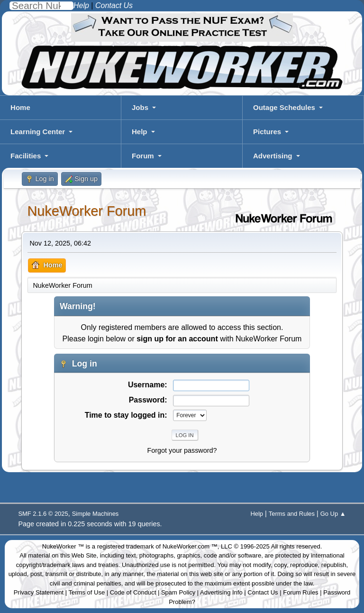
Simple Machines (96, 514)
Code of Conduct (133, 592)
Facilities (26, 156)
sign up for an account (177, 339)
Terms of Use (87, 592)
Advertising (273, 156)
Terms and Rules (292, 514)
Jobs (140, 107)
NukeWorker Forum (86, 211)
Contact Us (263, 592)
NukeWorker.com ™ (190, 546)
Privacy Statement (39, 592)
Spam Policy (178, 592)
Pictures (267, 132)
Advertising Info (221, 592)
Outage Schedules (284, 107)
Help (140, 132)
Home (20, 107)
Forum (143, 156)
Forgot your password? (182, 450)
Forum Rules (300, 592)
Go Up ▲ (333, 514)
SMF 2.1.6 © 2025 (43, 514)
